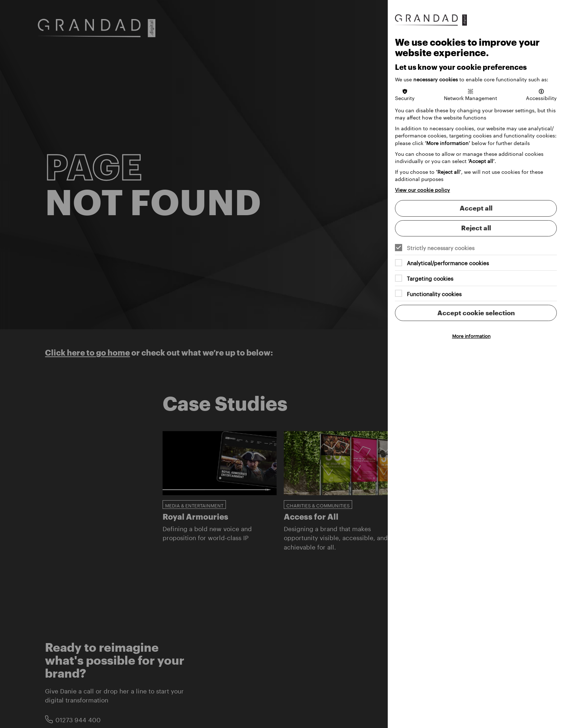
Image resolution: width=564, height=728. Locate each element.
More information (471, 335)
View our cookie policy (422, 189)
